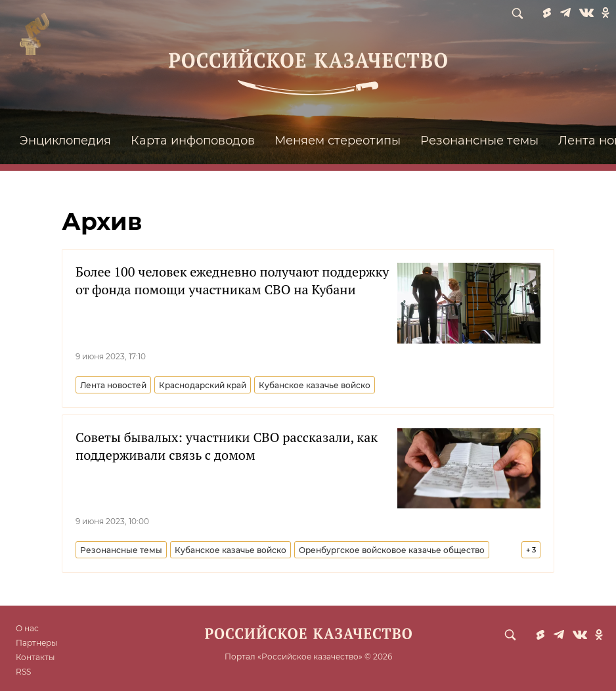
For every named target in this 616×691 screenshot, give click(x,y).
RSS (23, 672)
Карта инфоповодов (193, 141)
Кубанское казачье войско (315, 385)
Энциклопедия (65, 141)
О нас (27, 628)
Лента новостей (113, 385)
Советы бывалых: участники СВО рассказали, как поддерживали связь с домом (227, 446)
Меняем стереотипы (338, 141)
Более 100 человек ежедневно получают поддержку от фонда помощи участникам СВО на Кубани (232, 280)
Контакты (35, 657)
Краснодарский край (203, 385)
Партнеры (36, 643)
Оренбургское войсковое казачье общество (392, 550)
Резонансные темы (479, 141)
